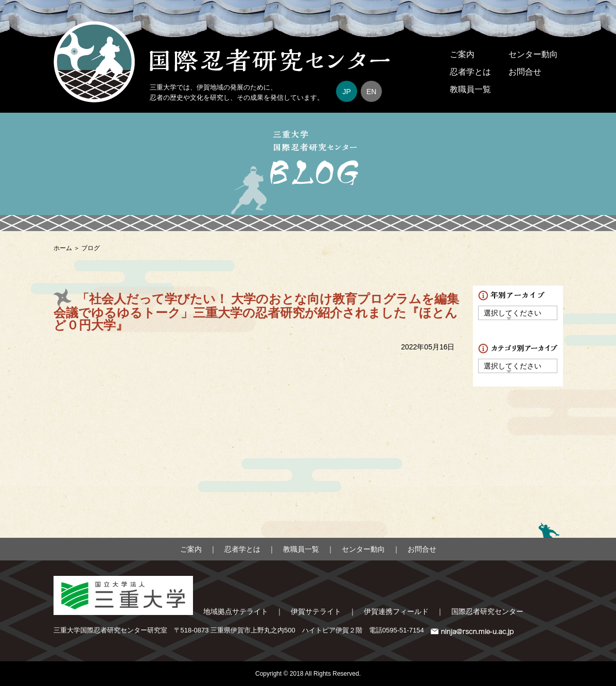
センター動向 (533, 54)
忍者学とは (470, 72)
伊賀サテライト (316, 611)
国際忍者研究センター (487, 611)
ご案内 (462, 54)
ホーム (63, 248)
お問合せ (525, 72)
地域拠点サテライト (236, 611)
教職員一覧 (470, 89)
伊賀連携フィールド (396, 611)
